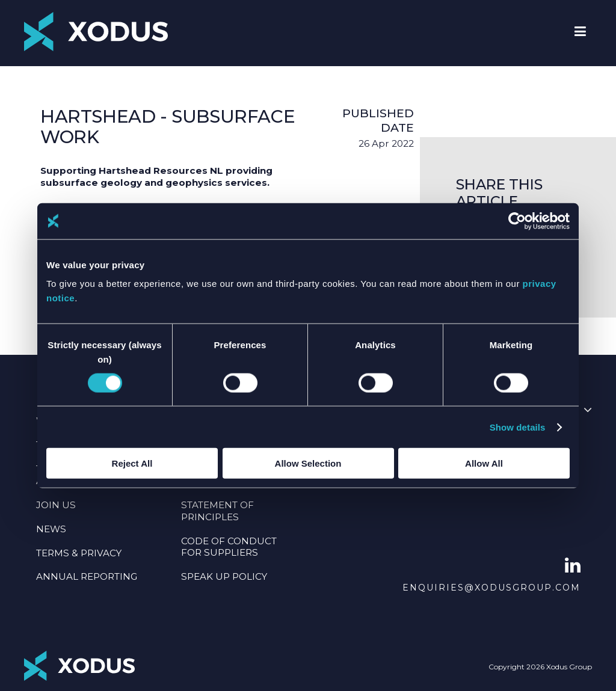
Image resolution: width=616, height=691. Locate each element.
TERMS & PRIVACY (79, 553)
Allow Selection (308, 463)
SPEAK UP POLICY (224, 576)
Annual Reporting (87, 576)
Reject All (132, 463)
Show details (518, 427)
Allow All (484, 463)
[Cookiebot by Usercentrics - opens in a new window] (517, 221)
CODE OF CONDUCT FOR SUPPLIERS (229, 547)
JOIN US (56, 505)
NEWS (51, 529)
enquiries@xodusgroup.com (491, 588)
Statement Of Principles (217, 511)
